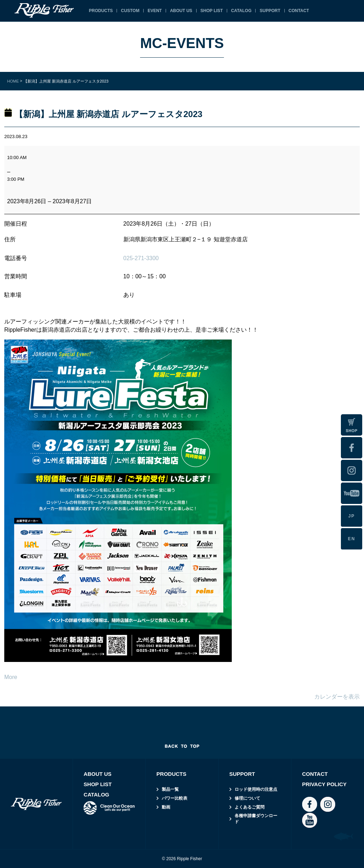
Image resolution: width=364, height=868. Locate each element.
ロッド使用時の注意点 (256, 789)
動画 (166, 807)
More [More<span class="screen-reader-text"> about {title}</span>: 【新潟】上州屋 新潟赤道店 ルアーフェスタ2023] (11, 677)
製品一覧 (170, 789)
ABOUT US (181, 11)
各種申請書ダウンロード (256, 819)
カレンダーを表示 (337, 697)
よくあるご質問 (250, 807)
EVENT (155, 11)
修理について (247, 798)
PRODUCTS (101, 11)
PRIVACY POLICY (324, 784)
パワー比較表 (175, 798)
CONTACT (299, 11)
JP (352, 516)
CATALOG (241, 11)
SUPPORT (270, 11)
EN (352, 539)
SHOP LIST (212, 11)
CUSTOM (130, 11)
